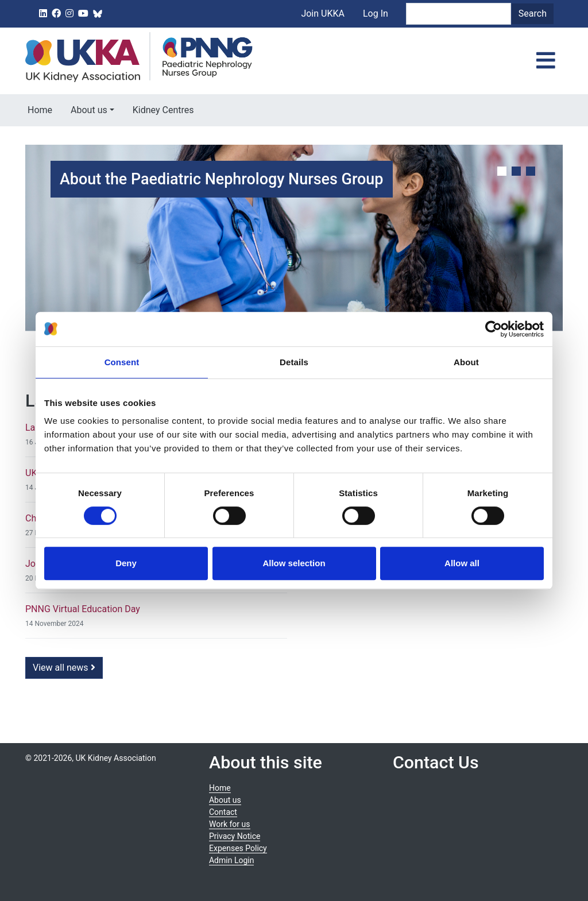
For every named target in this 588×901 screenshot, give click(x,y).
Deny (126, 563)
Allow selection (294, 563)
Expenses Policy (238, 848)
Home (40, 110)
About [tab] (466, 362)
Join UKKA (323, 13)
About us (89, 110)
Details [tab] (294, 362)
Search (533, 13)
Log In (376, 13)
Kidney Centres (163, 110)
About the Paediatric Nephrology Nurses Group (222, 179)
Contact (223, 812)
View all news (64, 668)
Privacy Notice (235, 836)
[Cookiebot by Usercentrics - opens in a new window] (494, 329)
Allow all (462, 563)
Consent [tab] (122, 362)
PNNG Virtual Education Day (83, 609)
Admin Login (231, 860)
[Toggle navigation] (546, 61)
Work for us (230, 824)
